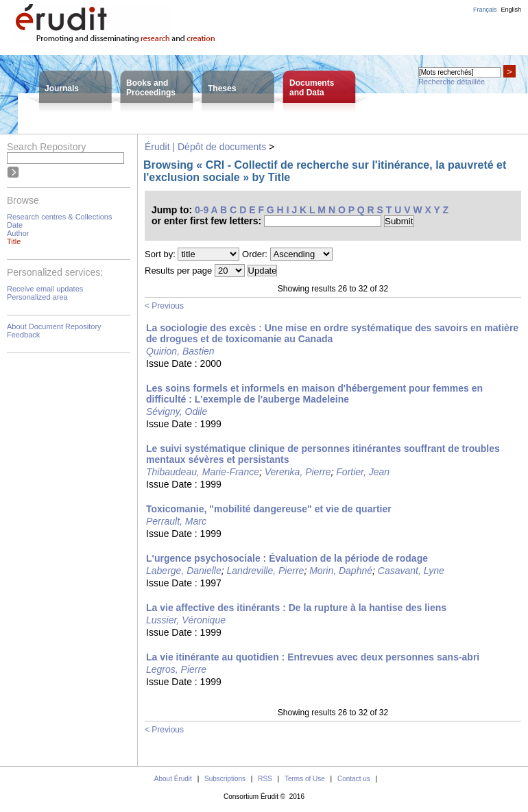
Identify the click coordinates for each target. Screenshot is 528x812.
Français (485, 10)
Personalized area (37, 297)
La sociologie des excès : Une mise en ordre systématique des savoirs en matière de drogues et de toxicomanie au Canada (332, 333)
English (511, 10)
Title (14, 241)
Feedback (23, 335)
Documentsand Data (312, 88)
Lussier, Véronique (186, 620)
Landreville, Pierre (266, 571)
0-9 (202, 210)
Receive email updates (45, 289)
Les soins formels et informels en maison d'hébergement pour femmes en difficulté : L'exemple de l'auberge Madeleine (314, 394)
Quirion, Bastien (180, 351)
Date (15, 225)
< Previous (164, 306)
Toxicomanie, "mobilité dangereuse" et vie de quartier (269, 509)
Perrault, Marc (176, 521)
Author (18, 233)
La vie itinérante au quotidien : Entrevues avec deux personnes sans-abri (313, 657)
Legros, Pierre (176, 669)
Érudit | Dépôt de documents (205, 147)
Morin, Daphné (341, 571)
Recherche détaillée (452, 82)
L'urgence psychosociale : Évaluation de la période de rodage (287, 558)
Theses (222, 88)
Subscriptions (225, 779)
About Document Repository (54, 326)
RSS (265, 779)
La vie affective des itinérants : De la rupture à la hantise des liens (296, 608)
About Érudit (173, 779)
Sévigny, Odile (177, 411)
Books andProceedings (151, 88)
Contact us (354, 779)
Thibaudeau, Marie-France (203, 472)
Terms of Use (305, 779)
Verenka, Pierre (298, 472)
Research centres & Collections (59, 217)
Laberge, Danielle (184, 571)
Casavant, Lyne (411, 571)
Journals (62, 88)
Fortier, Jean (363, 472)
